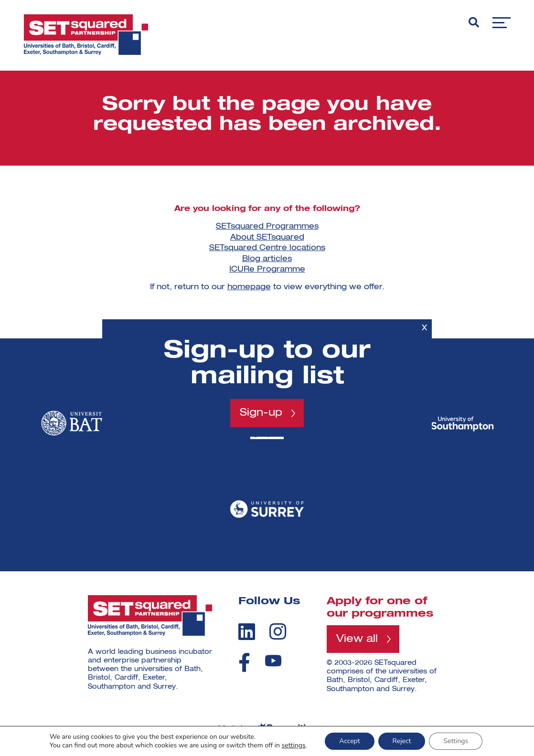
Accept (349, 741)
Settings (456, 741)
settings (294, 745)
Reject (402, 741)
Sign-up (261, 413)
